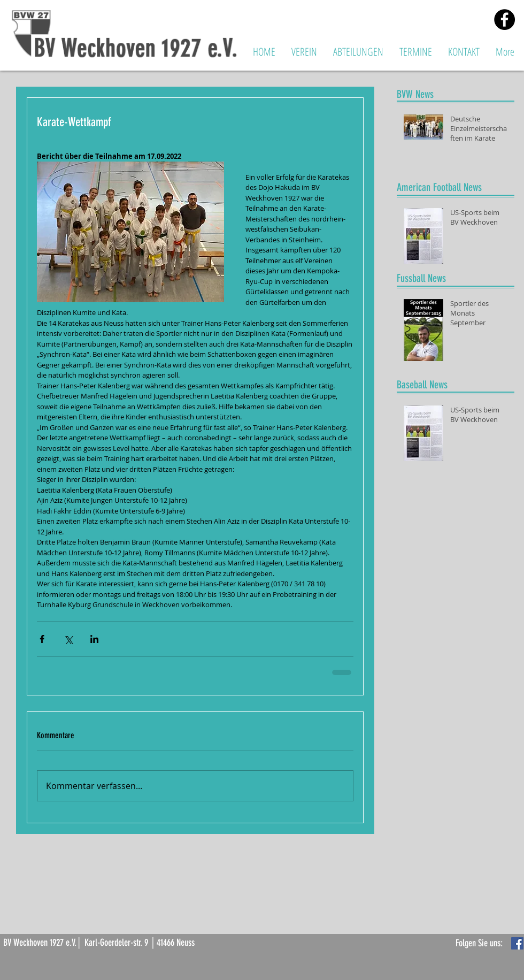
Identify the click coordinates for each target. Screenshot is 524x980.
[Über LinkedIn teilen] (94, 639)
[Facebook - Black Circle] (504, 20)
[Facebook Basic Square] (517, 943)
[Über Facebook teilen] (42, 639)
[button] (304, 52)
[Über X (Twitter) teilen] (68, 639)
